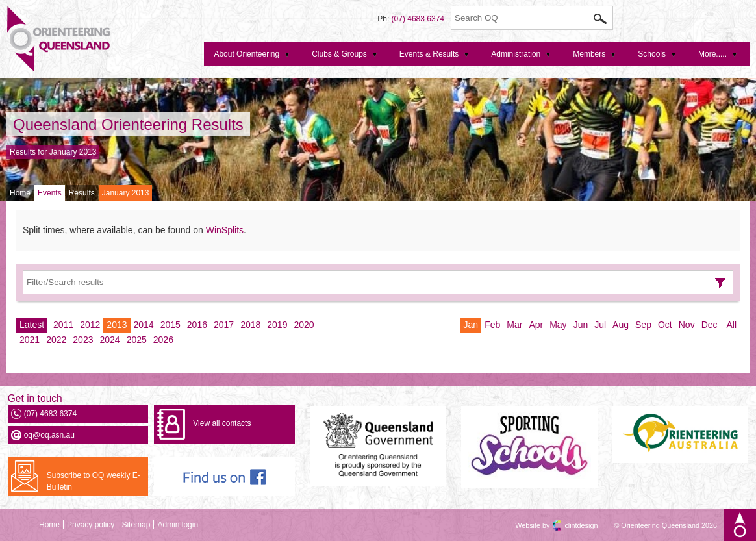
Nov (687, 325)
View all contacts (222, 423)
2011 (63, 325)
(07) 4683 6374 (418, 19)
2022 (56, 340)
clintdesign (570, 525)
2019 (277, 325)
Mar (514, 325)
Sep (643, 325)
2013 (117, 325)
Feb (492, 325)
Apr (536, 325)
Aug (621, 325)
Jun (581, 325)
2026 (163, 340)
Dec (710, 325)
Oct (665, 325)
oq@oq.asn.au (49, 435)
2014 (144, 325)
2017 (224, 325)
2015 (170, 325)
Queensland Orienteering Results (128, 124)
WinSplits (225, 230)
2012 (90, 325)
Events (50, 193)
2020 (304, 325)
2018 (250, 325)
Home (20, 193)
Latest (32, 325)
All (731, 325)
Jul (600, 325)
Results (82, 193)
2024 (109, 340)
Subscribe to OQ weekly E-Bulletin (94, 481)
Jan (471, 325)
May (558, 325)
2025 (137, 340)
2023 (83, 340)
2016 (197, 325)
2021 (30, 340)
